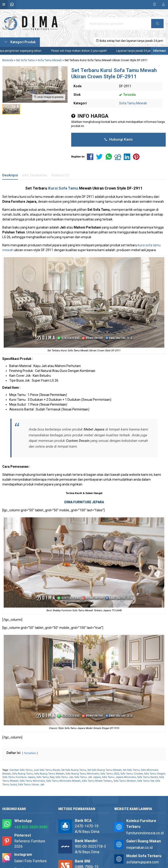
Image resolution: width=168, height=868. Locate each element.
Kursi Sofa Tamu (63, 188)
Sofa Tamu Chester (131, 774)
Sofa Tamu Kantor (147, 777)
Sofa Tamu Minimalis (32, 781)
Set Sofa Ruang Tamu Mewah (105, 770)
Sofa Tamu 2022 (110, 774)
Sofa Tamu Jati (64, 777)
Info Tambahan (35, 175)
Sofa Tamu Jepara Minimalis (119, 777)
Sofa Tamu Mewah (133, 103)
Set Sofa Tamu (131, 770)
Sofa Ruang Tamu (22, 774)
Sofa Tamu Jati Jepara (87, 777)
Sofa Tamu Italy (45, 777)
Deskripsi (10, 175)
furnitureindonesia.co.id (145, 833)
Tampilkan (30, 753)
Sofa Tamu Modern (125, 781)
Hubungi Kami (118, 139)
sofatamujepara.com (143, 862)
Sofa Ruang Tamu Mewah (49, 774)
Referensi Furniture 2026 (30, 844)
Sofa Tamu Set (146, 781)
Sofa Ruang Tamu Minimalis (82, 774)
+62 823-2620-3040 (31, 827)
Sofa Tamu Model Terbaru (97, 781)
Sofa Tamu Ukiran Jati (31, 785)
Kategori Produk (20, 42)
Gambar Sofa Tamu (21, 770)
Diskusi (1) (60, 175)
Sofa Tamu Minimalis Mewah (63, 781)
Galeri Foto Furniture (31, 861)
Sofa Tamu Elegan (155, 774)
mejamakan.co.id (139, 848)
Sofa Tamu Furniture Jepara (19, 777)
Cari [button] (157, 25)
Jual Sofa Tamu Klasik (47, 770)
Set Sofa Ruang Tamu (74, 770)
